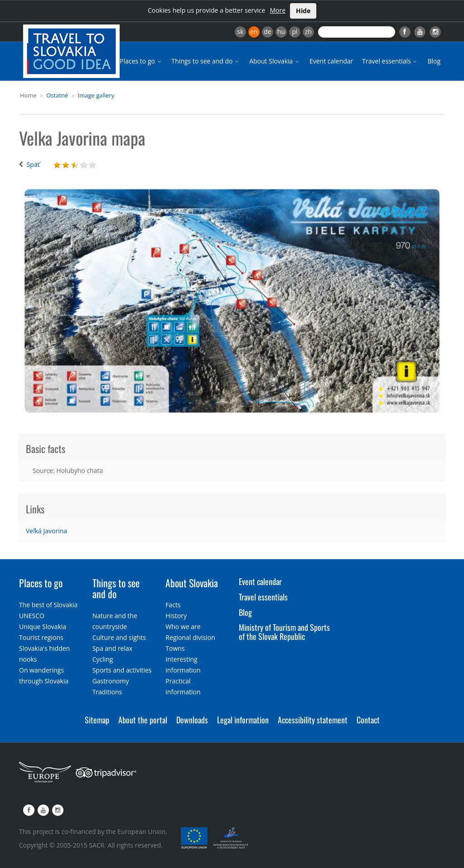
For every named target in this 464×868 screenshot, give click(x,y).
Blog (434, 61)
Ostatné (57, 95)
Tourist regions (41, 637)
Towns (175, 648)
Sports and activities (122, 670)
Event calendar (331, 61)
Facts (173, 605)
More (278, 10)
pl (295, 32)
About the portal (143, 720)
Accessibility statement (313, 720)
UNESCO (32, 616)
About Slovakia (275, 61)
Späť (33, 164)
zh (308, 32)
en (254, 32)
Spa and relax (112, 648)
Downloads (192, 720)
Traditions (107, 692)
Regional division (190, 637)
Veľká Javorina (46, 531)
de (267, 32)
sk (240, 32)
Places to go (141, 61)
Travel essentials (390, 61)
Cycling (103, 659)
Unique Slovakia (43, 627)
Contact (368, 720)
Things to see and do (206, 61)
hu (281, 32)
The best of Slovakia (48, 605)
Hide (303, 11)
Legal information (243, 720)
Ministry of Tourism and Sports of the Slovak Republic (284, 632)
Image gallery (96, 95)
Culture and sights (119, 637)
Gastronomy (111, 681)
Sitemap (97, 720)
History (176, 616)
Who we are (183, 627)
